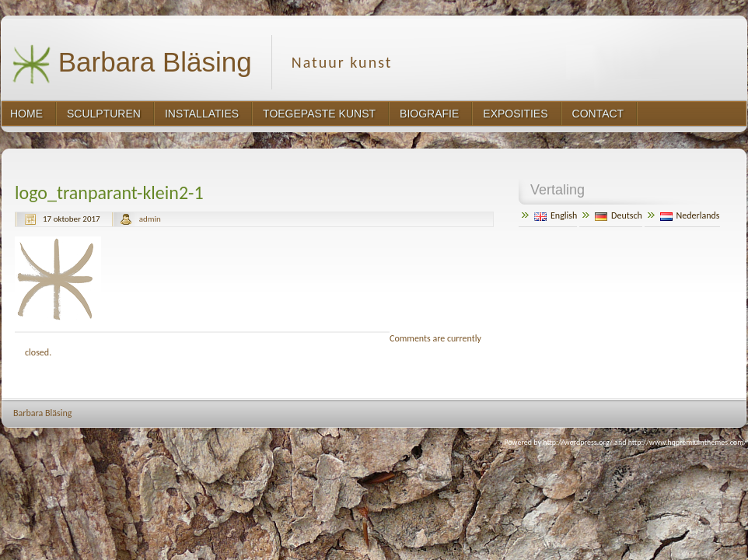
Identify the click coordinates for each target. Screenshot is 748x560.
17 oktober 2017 (72, 219)
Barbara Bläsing (132, 64)
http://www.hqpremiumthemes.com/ (687, 442)
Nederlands (690, 215)
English (556, 215)
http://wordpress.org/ (578, 442)
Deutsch (619, 215)
